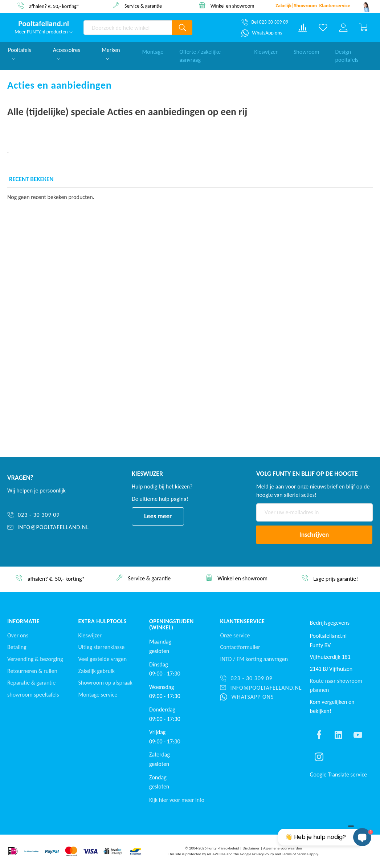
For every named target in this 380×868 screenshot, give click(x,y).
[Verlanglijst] (323, 28)
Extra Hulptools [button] (102, 621)
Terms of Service (295, 854)
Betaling (17, 647)
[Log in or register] (343, 28)
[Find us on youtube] (358, 735)
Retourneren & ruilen (32, 671)
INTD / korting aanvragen (254, 659)
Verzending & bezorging (35, 659)
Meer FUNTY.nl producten (44, 32)
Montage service (98, 695)
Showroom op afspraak (105, 683)
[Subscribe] (314, 535)
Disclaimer (251, 848)
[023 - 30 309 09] (48, 515)
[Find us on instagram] (319, 757)
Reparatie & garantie (31, 683)
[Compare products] (303, 28)
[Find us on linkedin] (338, 735)
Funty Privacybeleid (223, 848)
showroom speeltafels (33, 695)
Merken (111, 53)
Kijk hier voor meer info (177, 800)
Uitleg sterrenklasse (101, 647)
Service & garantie (143, 6)
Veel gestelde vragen (102, 659)
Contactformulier (240, 647)
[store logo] (44, 24)
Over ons (18, 635)
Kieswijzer (266, 50)
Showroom (307, 50)
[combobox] (128, 28)
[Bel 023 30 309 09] (265, 22)
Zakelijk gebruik (96, 671)
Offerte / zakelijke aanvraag (200, 54)
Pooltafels (20, 53)
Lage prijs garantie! (336, 579)
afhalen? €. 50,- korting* (54, 6)
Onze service (235, 635)
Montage (153, 50)
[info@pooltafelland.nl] (48, 528)
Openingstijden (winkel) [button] (171, 624)
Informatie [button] (23, 621)
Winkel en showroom (232, 6)
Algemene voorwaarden (283, 848)
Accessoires (67, 53)
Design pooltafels (347, 54)
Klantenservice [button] (242, 621)
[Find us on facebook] (319, 735)
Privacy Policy (263, 854)
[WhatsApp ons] (262, 33)
